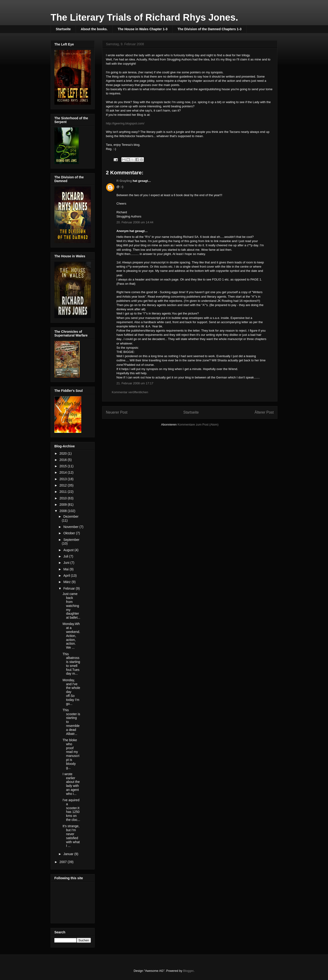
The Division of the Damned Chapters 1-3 (210, 29)
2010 (64, 498)
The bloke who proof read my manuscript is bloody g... (71, 754)
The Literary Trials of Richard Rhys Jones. (144, 17)
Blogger (188, 971)
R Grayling (124, 181)
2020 (64, 453)
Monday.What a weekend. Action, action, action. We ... (71, 636)
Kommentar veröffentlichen (130, 392)
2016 (64, 460)
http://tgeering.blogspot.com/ (125, 123)
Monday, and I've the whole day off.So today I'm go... (71, 692)
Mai (66, 569)
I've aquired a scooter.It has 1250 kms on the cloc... (71, 810)
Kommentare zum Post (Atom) (198, 425)
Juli (66, 556)
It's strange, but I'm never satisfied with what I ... (71, 836)
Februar (69, 588)
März (67, 582)
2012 (64, 485)
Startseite (63, 29)
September (71, 540)
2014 (64, 472)
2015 (64, 466)
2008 (64, 511)
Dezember (71, 516)
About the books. (94, 29)
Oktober (70, 533)
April (67, 576)
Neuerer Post (117, 412)
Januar (69, 854)
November (71, 527)
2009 (64, 505)
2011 (64, 492)
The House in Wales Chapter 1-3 (143, 29)
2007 (64, 862)
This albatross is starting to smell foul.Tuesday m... (71, 664)
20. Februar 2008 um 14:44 (135, 222)
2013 (64, 479)
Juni (67, 563)
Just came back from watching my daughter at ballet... (71, 606)
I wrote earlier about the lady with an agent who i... (71, 784)
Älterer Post (264, 412)
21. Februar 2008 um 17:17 (135, 383)
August (69, 550)
